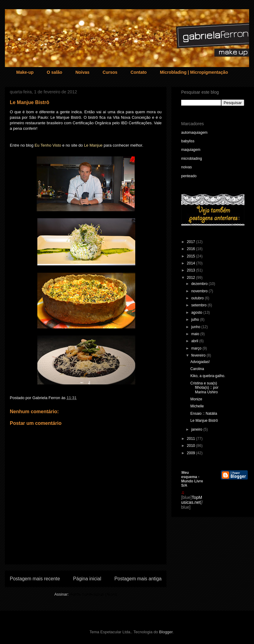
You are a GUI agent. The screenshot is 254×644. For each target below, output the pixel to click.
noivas (187, 167)
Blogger (166, 632)
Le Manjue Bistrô (204, 421)
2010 (192, 446)
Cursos (110, 72)
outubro (198, 298)
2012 (192, 278)
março (197, 348)
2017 (192, 242)
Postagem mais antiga (138, 579)
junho (196, 327)
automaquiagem (194, 133)
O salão (55, 72)
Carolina (197, 369)
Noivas (82, 72)
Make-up (25, 72)
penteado (189, 176)
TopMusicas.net (192, 500)
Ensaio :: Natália (204, 414)
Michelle (197, 406)
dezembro (200, 284)
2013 (192, 270)
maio (196, 334)
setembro (199, 305)
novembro (200, 291)
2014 (192, 263)
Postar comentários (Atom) (93, 594)
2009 (192, 453)
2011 (192, 439)
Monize (196, 399)
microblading (192, 159)
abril (195, 341)
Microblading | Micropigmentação (194, 72)
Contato (139, 72)
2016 (192, 249)
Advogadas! (200, 362)
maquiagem (191, 150)
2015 (192, 256)
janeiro (197, 429)
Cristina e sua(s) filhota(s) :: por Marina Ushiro (204, 388)
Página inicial (87, 579)
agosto (197, 313)
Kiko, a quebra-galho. (208, 376)
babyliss (188, 141)
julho (196, 320)
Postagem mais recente (35, 579)
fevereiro (199, 355)
